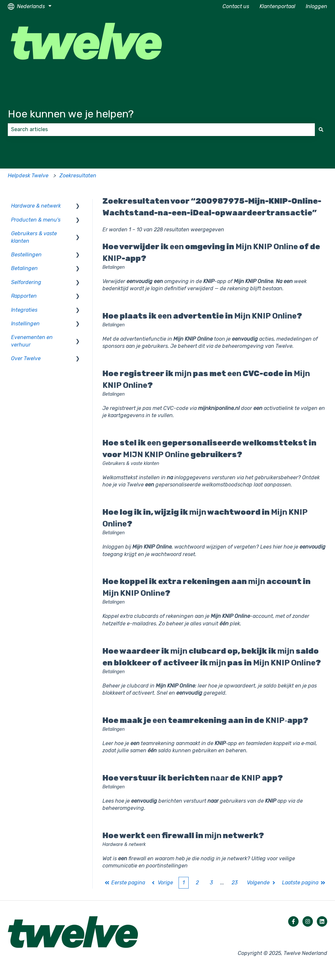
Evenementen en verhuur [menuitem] (32, 341)
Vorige (162, 883)
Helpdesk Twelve (28, 176)
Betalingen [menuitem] (24, 268)
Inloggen (316, 6)
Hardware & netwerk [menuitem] (36, 206)
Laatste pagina (304, 883)
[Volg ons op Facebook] (293, 921)
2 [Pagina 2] (197, 883)
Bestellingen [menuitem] (26, 255)
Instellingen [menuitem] (25, 324)
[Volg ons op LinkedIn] (322, 921)
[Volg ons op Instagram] (308, 921)
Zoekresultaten (78, 176)
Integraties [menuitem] (24, 310)
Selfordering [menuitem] (26, 282)
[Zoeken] (321, 129)
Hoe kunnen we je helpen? (71, 114)
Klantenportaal (277, 6)
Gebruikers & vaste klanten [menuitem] (34, 237)
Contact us (236, 6)
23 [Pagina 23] (235, 883)
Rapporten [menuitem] (24, 296)
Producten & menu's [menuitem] (36, 220)
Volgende (262, 883)
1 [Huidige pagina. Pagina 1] (184, 883)
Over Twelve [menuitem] (26, 358)
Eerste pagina (125, 883)
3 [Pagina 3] (211, 883)
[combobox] (161, 129)
